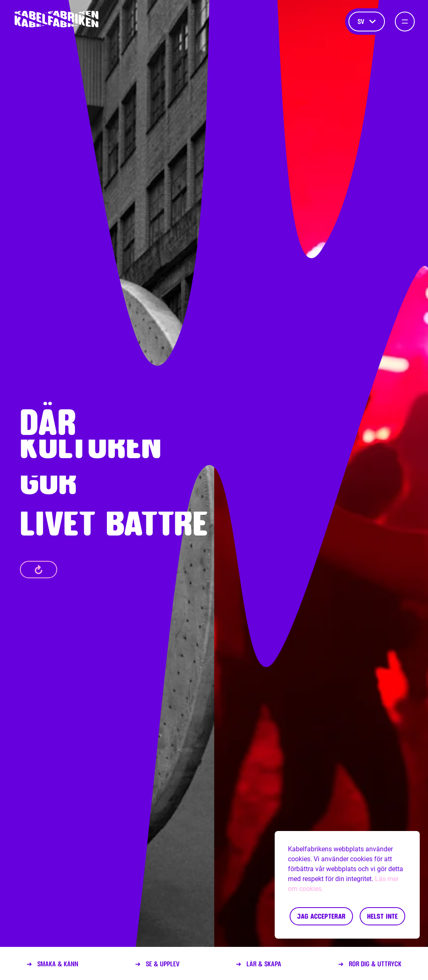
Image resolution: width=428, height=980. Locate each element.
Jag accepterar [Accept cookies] (321, 916)
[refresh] (39, 569)
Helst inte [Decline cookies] (382, 916)
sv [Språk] (367, 21)
